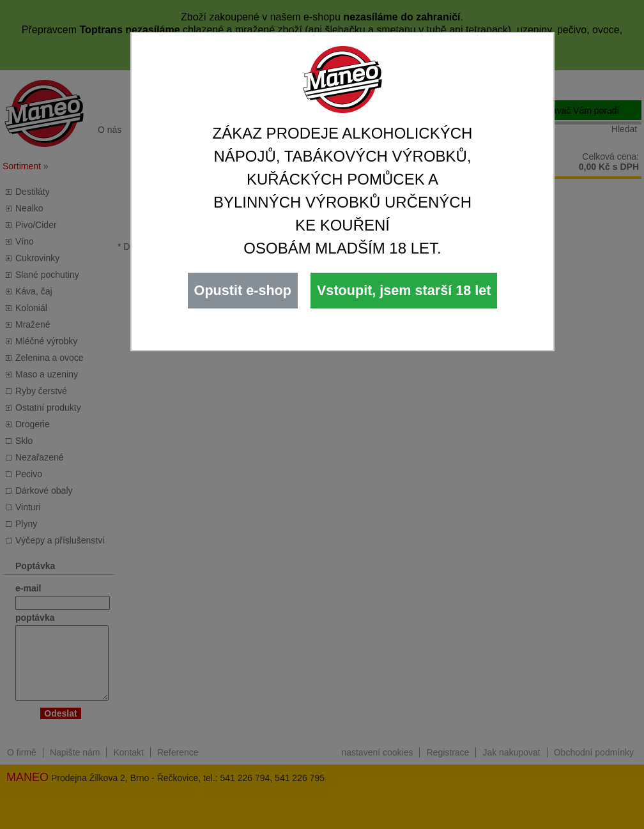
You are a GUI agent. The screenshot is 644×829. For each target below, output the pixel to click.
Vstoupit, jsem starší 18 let (404, 290)
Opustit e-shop (243, 290)
